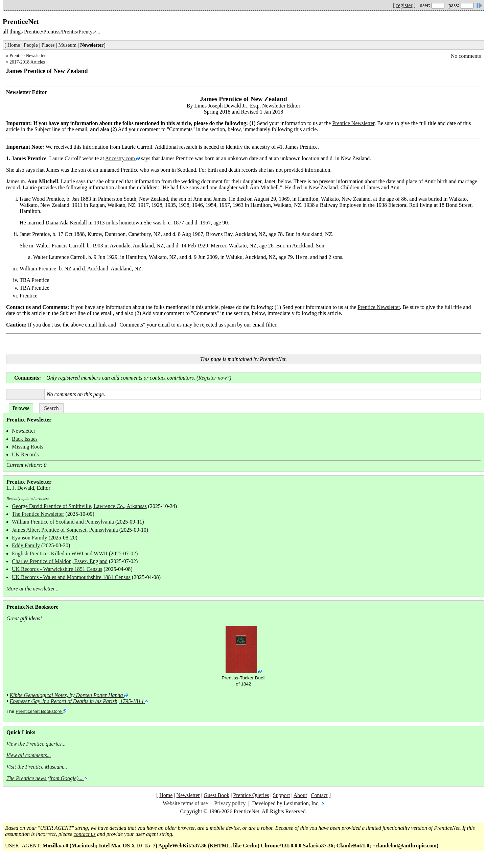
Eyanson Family (29, 538)
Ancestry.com (121, 158)
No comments (466, 56)
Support (282, 795)
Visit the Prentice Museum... (37, 767)
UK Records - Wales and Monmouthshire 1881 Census (71, 577)
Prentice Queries (251, 795)
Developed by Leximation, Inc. (286, 803)
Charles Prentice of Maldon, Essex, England (60, 561)
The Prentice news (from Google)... (44, 778)
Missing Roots (28, 447)
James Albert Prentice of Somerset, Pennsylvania (65, 530)
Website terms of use (185, 803)
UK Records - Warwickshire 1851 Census (57, 569)
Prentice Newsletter (28, 56)
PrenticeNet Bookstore (39, 711)
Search (51, 408)
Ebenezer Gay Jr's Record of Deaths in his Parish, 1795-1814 (77, 701)
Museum (68, 45)
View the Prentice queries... (36, 744)
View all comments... (29, 755)
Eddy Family (26, 545)
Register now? (214, 378)
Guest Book (216, 795)
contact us (85, 834)
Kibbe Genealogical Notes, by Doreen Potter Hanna (66, 695)
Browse (21, 408)
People (31, 45)
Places (48, 45)
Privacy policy (230, 803)
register (404, 5)
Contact (319, 795)
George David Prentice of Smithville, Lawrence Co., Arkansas (79, 506)
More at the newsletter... (32, 589)
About (300, 795)
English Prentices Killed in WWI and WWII (60, 553)
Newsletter (24, 431)
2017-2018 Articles (27, 62)
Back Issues (25, 439)
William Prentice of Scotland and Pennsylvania (63, 522)
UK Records (25, 454)
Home (14, 45)
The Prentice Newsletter (38, 514)
